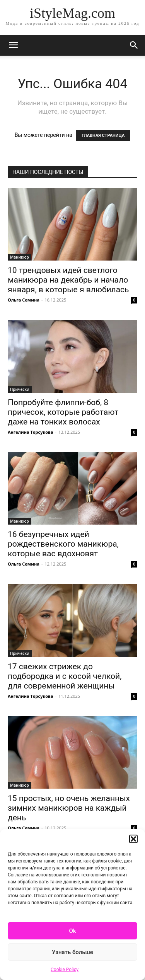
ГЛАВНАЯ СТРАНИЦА (103, 135)
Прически (20, 389)
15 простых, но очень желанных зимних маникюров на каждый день (69, 808)
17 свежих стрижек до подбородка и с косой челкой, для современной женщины (65, 676)
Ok (72, 931)
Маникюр (20, 257)
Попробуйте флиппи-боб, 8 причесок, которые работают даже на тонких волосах (63, 412)
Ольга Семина (24, 300)
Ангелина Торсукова (31, 432)
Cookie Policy (65, 970)
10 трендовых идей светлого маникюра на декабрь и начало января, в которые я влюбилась (68, 280)
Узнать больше (72, 952)
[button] (133, 839)
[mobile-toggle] (13, 45)
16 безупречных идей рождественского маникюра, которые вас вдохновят (63, 544)
